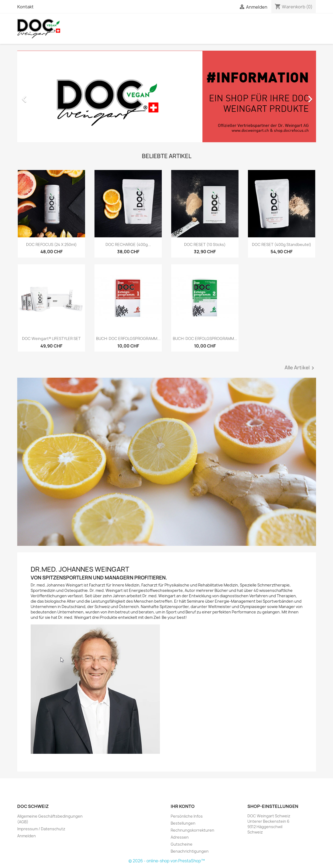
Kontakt (25, 7)
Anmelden (27, 836)
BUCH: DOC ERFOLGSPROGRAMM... (128, 338)
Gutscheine (182, 844)
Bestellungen (183, 823)
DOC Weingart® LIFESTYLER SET (51, 338)
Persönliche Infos (187, 816)
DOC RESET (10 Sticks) (205, 244)
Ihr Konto (183, 806)
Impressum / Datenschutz (41, 829)
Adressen (180, 837)
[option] (167, 96)
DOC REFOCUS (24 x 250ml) (51, 244)
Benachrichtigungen (190, 851)
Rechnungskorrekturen (192, 830)
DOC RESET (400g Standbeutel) (282, 244)
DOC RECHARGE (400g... (128, 244)
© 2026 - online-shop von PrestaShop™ (167, 861)
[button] (40, 96)
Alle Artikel (300, 368)
